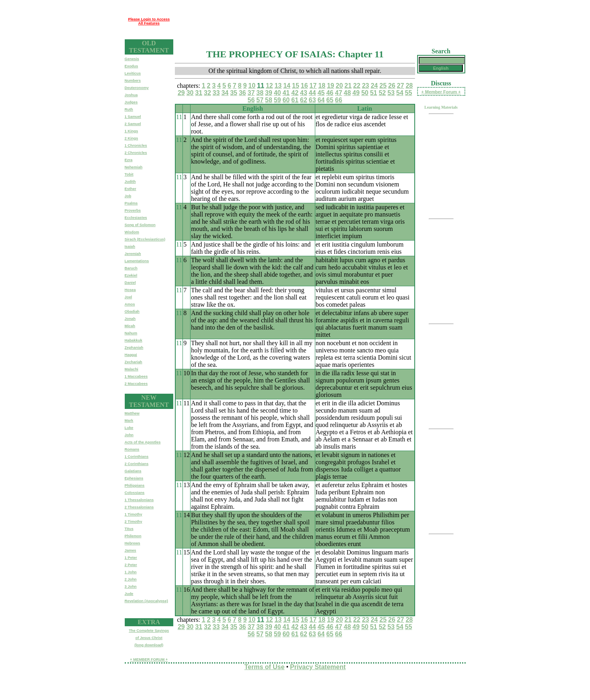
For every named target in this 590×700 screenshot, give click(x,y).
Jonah (130, 319)
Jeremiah (133, 254)
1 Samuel (133, 117)
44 (312, 93)
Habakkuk (134, 340)
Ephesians (134, 478)
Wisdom (132, 232)
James (131, 550)
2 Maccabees (136, 384)
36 (242, 93)
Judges (131, 102)
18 (322, 86)
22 (357, 86)
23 (365, 86)
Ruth (129, 109)
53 (391, 93)
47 (339, 93)
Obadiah (132, 312)
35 (234, 93)
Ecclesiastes (136, 218)
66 (339, 100)
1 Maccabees (136, 376)
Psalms (131, 203)
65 (330, 100)
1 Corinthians (137, 457)
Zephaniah (134, 348)
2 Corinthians (137, 464)
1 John (131, 572)
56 (251, 100)
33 (216, 93)
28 (409, 86)
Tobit (129, 174)
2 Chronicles (136, 153)
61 (295, 100)
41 (286, 93)
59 (278, 100)
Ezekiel (131, 275)
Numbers (133, 81)
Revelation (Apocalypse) (146, 601)
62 (304, 100)
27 (401, 86)
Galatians (133, 471)
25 (383, 86)
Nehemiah (134, 167)
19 (330, 86)
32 (207, 93)
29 (181, 93)
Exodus (132, 66)
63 (312, 100)
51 (373, 93)
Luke (129, 428)
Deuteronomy (137, 88)
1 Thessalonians (139, 500)
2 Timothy (134, 522)
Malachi (132, 369)
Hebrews (133, 543)
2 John (131, 579)
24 (374, 86)
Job (128, 196)
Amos (130, 304)
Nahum (131, 333)
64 (321, 100)
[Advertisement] (319, 21)
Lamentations (137, 261)
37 (251, 93)
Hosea (130, 290)
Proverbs (133, 210)
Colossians (135, 493)
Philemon (133, 536)
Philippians (135, 486)
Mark (129, 421)
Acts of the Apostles (143, 442)
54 (400, 93)
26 (392, 86)
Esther (131, 189)
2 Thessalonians (139, 507)
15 (296, 86)
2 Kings (132, 138)
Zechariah (134, 362)
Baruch (131, 268)
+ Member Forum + (441, 92)
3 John (131, 587)
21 (348, 86)
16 (304, 86)
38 (260, 93)
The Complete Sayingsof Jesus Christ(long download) (149, 638)
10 (252, 86)
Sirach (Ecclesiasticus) (145, 239)
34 (225, 93)
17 (313, 86)
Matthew (132, 413)
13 (278, 86)
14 (287, 86)
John (129, 435)
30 (190, 93)
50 (365, 93)
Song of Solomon (140, 225)
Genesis (132, 59)
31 (199, 93)
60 (286, 100)
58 (269, 100)
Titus (129, 529)
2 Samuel (133, 124)
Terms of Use (264, 667)
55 (409, 93)
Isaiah (130, 247)
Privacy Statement (318, 667)
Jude (129, 594)
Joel (129, 297)
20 (339, 86)
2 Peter (131, 565)
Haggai (131, 355)
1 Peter (131, 558)
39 (269, 93)
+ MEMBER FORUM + (149, 660)
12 (270, 86)
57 (260, 100)
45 (321, 93)
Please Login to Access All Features (149, 21)
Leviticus (133, 73)
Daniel (130, 283)
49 (356, 93)
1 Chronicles (136, 146)
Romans (132, 449)
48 (347, 93)
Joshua (131, 95)
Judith (130, 182)
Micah (130, 326)
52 (382, 93)
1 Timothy (134, 514)
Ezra (129, 160)
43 (304, 93)
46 (330, 93)
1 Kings (132, 131)
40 (278, 93)
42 (295, 93)
